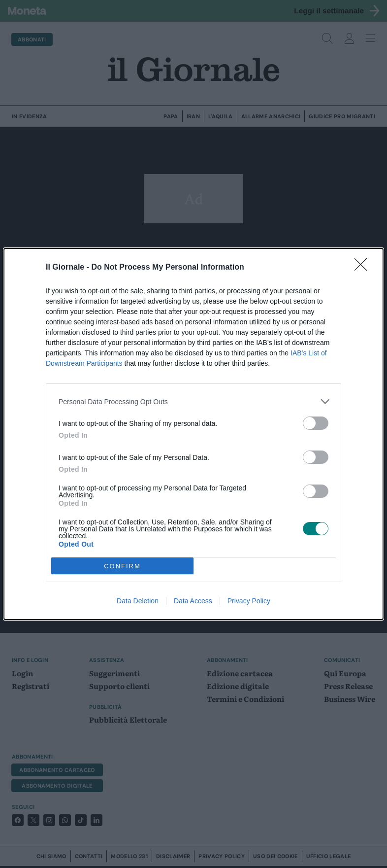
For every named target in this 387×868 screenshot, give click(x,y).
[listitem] (193, 401)
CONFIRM (122, 566)
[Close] (364, 268)
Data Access (193, 601)
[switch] (316, 423)
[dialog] (193, 434)
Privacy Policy (249, 601)
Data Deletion (138, 601)
